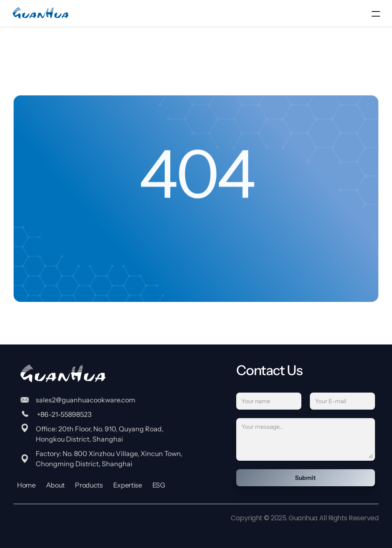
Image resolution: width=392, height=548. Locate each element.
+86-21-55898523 (64, 414)
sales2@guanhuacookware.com (86, 400)
